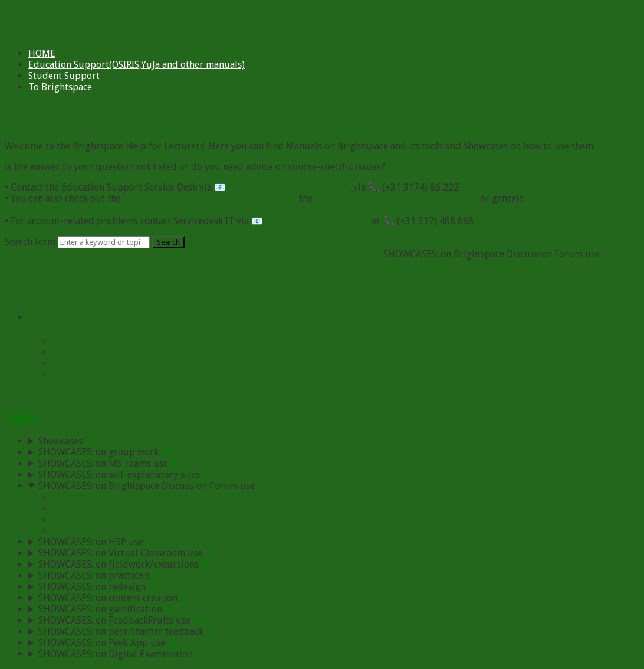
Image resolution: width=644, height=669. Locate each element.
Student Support (64, 76)
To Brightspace (60, 87)
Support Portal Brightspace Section (396, 199)
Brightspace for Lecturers (59, 254)
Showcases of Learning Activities (315, 254)
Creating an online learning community (135, 352)
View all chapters (41, 396)
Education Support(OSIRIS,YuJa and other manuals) (137, 65)
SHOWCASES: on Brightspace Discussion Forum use (200, 316)
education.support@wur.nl (290, 187)
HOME (42, 53)
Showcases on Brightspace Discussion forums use (156, 341)
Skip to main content (48, 10)
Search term (30, 242)
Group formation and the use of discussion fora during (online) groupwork (211, 364)
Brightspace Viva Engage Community (209, 199)
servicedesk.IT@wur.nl (317, 221)
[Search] (104, 242)
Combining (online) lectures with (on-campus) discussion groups (190, 375)
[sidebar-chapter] (334, 441)
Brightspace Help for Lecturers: (180, 254)
